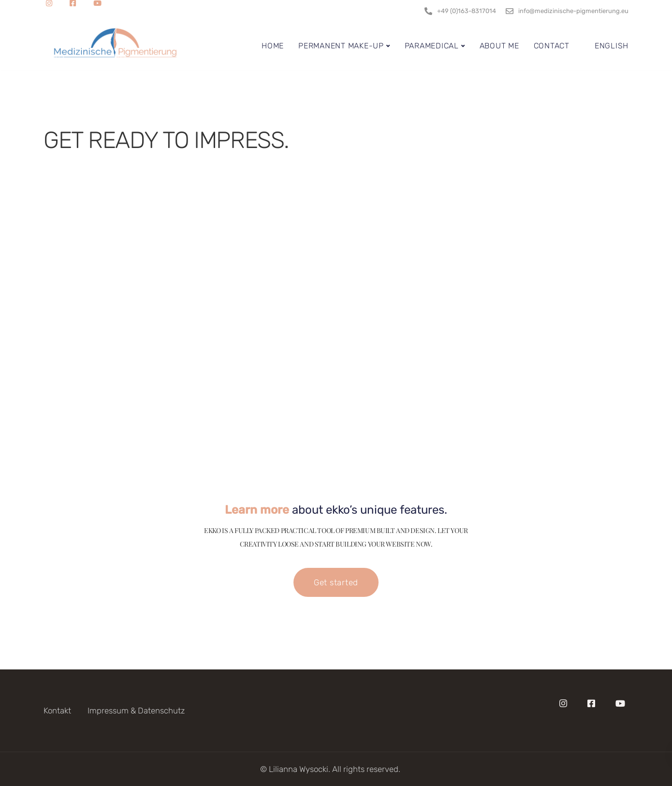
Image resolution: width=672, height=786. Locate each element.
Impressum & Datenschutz (136, 711)
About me (499, 46)
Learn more (257, 510)
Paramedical (432, 46)
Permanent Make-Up (341, 46)
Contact (552, 46)
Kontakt (57, 711)
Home (273, 46)
